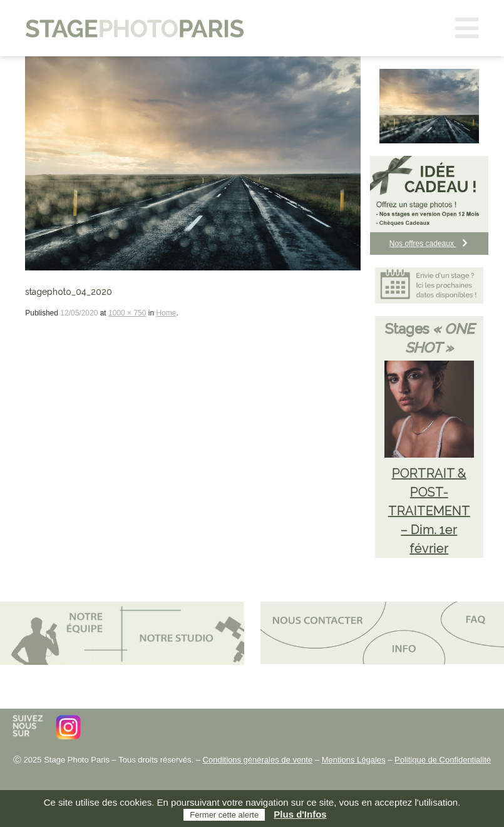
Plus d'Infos (300, 814)
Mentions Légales (354, 760)
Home (166, 313)
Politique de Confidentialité (443, 760)
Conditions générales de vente (258, 760)
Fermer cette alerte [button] (224, 815)
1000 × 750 (127, 313)
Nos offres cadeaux (429, 244)
